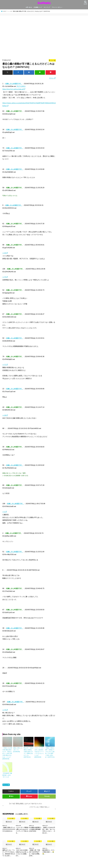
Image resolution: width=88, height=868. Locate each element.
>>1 (4, 512)
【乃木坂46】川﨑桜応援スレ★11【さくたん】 (7, 775)
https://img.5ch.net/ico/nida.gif (13, 89)
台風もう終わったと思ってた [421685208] (18, 750)
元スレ (52, 78)
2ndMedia (44, 3)
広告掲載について (38, 7)
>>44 (4, 253)
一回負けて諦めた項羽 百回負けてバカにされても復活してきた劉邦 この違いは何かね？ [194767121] (50, 752)
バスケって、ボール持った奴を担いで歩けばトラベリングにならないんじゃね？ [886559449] (39, 752)
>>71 (4, 365)
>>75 (4, 277)
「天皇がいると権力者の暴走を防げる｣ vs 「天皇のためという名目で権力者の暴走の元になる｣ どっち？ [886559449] (7, 753)
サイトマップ (47, 7)
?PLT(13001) (21, 86)
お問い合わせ (29, 7)
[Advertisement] (29, 38)
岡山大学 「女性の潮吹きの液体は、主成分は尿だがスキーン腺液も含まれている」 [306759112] (29, 752)
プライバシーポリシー (57, 7)
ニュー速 (7, 784)
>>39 (4, 415)
